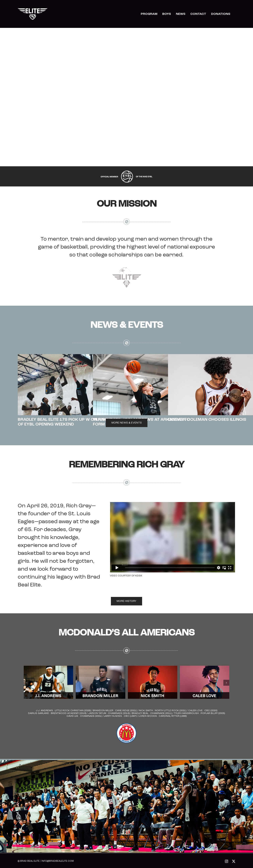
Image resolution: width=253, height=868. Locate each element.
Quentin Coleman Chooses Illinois (207, 420)
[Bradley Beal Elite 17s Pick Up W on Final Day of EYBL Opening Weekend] (70, 385)
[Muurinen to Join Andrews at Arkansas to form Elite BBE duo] (145, 385)
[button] (27, 683)
